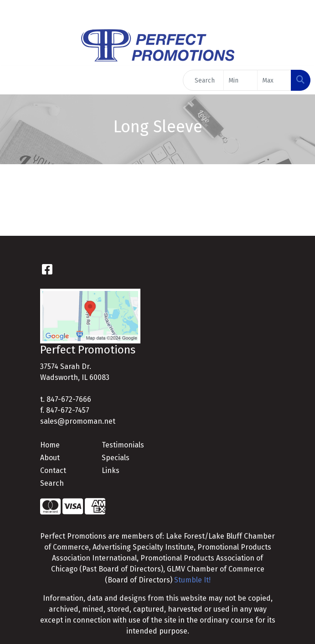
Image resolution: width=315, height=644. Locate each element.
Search (52, 483)
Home (50, 445)
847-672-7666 (69, 399)
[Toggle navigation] (14, 80)
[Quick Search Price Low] (240, 80)
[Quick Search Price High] (274, 80)
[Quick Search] (203, 80)
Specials (116, 458)
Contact (53, 470)
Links (111, 470)
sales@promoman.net (78, 421)
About (50, 458)
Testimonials (123, 445)
